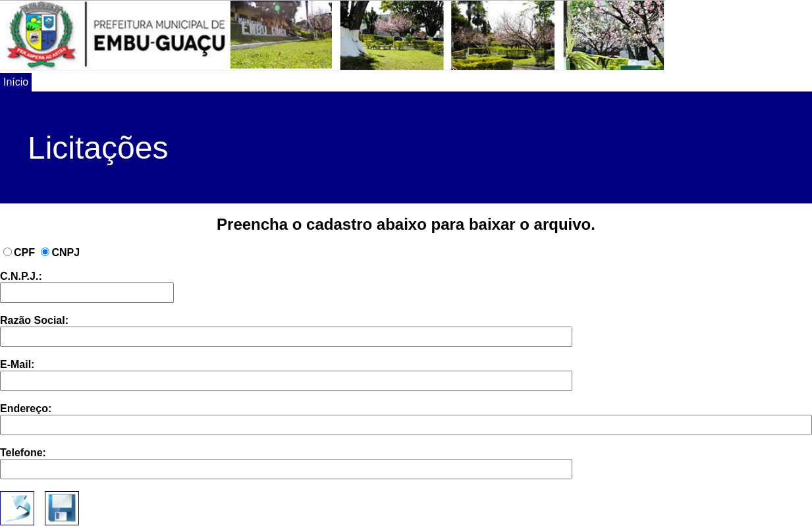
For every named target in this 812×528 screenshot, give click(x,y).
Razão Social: (286, 331)
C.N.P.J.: (87, 287)
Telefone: (286, 463)
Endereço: (406, 419)
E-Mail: (286, 375)
